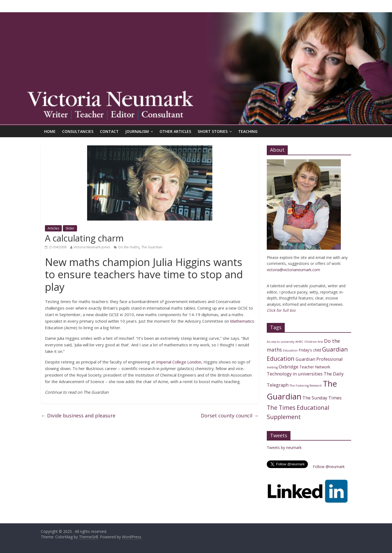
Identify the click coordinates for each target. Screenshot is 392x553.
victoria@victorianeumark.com (293, 270)
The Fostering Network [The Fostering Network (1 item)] (306, 386)
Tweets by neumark (284, 447)
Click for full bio (281, 310)
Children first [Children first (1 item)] (314, 342)
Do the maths (129, 247)
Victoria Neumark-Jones (92, 247)
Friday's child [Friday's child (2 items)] (310, 350)
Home (50, 131)
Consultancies (78, 131)
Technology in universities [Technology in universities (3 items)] (295, 374)
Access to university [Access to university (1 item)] (281, 342)
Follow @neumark (329, 467)
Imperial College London (179, 362)
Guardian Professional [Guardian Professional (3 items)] (319, 359)
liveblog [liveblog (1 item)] (272, 367)
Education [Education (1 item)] (290, 350)
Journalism (137, 131)
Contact (109, 131)
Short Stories (213, 131)
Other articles (175, 131)
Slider (70, 228)
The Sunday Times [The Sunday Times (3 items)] (322, 398)
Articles (53, 228)
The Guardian (152, 247)
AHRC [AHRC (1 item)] (299, 342)
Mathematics (242, 321)
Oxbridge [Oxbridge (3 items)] (289, 367)
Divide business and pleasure (78, 415)
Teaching (248, 131)
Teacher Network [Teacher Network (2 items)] (315, 367)
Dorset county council (230, 415)
